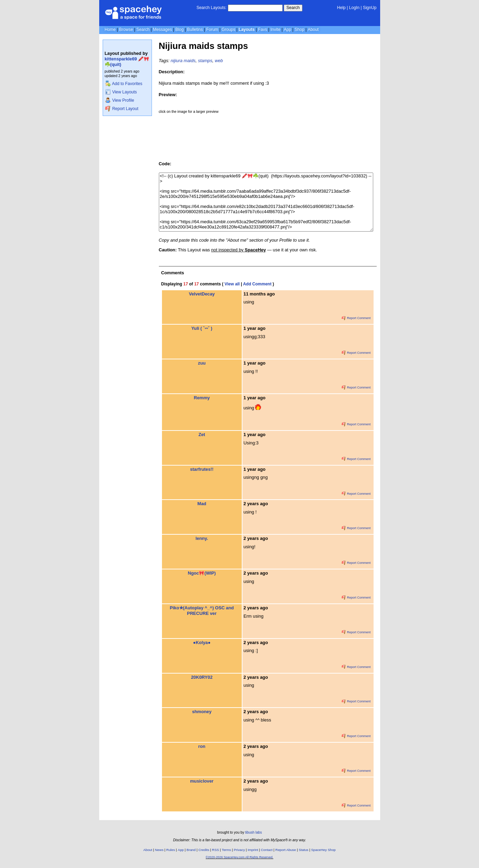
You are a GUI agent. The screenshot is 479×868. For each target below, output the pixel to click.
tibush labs (254, 832)
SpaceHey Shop (323, 850)
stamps (205, 61)
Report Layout (122, 109)
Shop (299, 30)
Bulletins (195, 30)
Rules (170, 850)
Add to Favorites (124, 84)
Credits (204, 850)
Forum (212, 30)
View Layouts (121, 92)
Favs (263, 30)
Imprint (253, 850)
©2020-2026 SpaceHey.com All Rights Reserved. (239, 857)
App (287, 30)
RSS (215, 850)
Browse (126, 30)
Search (293, 8)
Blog (179, 30)
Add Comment (257, 284)
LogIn (354, 8)
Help (341, 8)
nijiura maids (183, 61)
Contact (267, 850)
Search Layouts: (211, 8)
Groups (228, 30)
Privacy (239, 850)
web (219, 61)
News (159, 850)
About (313, 30)
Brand (191, 850)
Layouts (247, 30)
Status (303, 850)
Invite (276, 30)
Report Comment (356, 318)
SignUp (370, 8)
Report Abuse (286, 850)
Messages (162, 30)
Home (110, 30)
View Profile (120, 100)
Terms (226, 850)
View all (232, 284)
